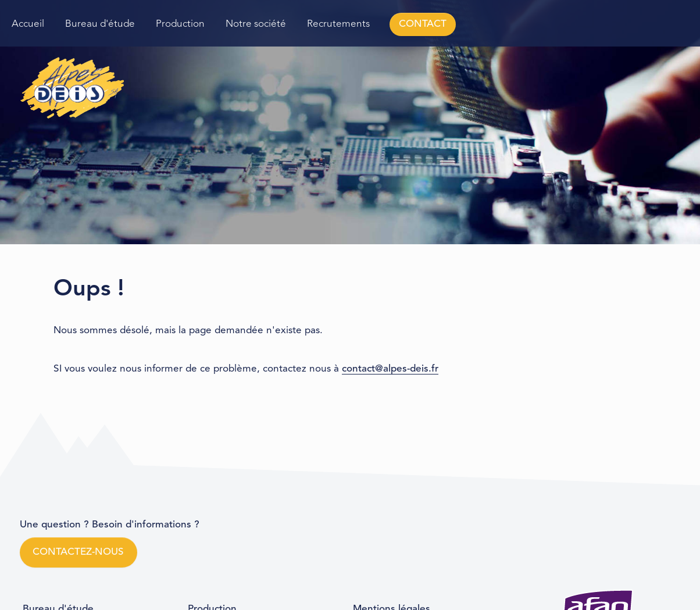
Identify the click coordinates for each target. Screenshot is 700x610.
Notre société (256, 24)
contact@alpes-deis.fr (390, 369)
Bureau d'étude (100, 24)
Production (180, 24)
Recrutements (338, 24)
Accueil (28, 24)
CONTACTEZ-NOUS (78, 552)
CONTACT (423, 24)
